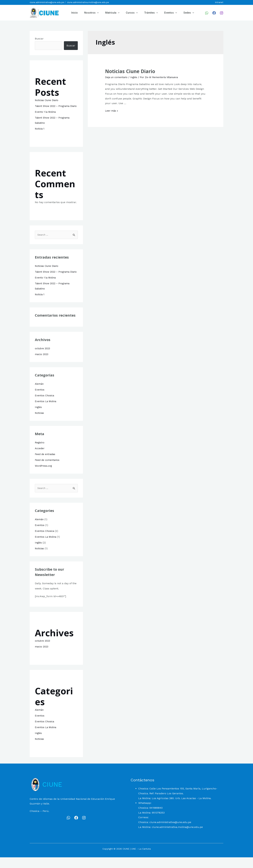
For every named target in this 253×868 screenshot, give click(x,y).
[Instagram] (222, 13)
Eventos (164, 13)
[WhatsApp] (207, 13)
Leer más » (112, 111)
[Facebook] (214, 13)
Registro (40, 453)
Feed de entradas (46, 465)
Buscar (39, 39)
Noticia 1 (40, 134)
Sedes (180, 13)
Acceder (40, 459)
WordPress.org (44, 476)
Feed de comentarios (48, 470)
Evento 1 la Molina (46, 117)
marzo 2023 (42, 365)
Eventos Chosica (45, 406)
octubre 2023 (43, 359)
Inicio (74, 13)
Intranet (219, 2)
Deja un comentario (117, 77)
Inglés (39, 418)
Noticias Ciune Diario (48, 100)
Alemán (40, 394)
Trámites (145, 13)
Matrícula (109, 13)
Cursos (127, 13)
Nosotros (90, 13)
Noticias (40, 423)
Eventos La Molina (46, 412)
